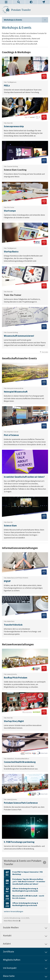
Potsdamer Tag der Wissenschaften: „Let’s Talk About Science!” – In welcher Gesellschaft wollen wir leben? (29, 881)
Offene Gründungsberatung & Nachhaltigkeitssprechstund (25, 904)
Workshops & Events (26, 20)
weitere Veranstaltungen (14, 911)
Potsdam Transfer (21, 10)
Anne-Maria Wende (11, 921)
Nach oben (45, 352)
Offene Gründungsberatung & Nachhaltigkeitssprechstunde (25, 890)
